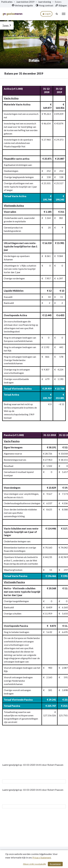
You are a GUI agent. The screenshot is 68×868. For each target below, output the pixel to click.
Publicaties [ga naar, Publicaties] (7, 2)
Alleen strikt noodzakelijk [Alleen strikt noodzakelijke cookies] (34, 864)
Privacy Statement (42, 857)
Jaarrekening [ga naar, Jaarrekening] (45, 2)
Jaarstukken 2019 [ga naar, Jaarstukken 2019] (25, 2)
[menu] (64, 14)
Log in (46, 14)
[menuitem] (22, 5)
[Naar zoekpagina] (57, 14)
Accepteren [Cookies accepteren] (55, 864)
